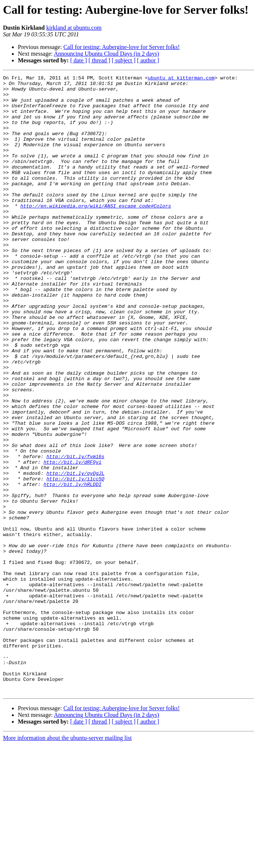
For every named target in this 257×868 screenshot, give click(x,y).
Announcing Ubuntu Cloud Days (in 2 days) (107, 54)
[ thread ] (99, 60)
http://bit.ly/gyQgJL (75, 553)
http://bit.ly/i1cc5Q (75, 560)
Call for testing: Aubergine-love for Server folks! (122, 47)
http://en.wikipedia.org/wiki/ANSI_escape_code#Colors (96, 232)
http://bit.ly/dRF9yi (72, 540)
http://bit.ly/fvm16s (75, 533)
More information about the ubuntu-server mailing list (67, 862)
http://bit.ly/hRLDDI (72, 567)
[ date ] (79, 60)
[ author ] (148, 60)
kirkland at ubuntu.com (74, 28)
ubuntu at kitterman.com (181, 79)
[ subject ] (124, 60)
